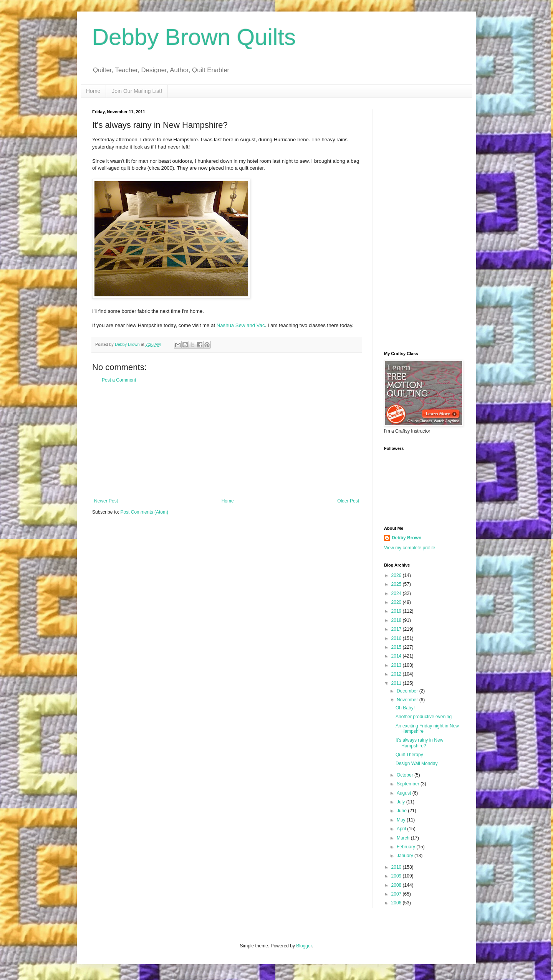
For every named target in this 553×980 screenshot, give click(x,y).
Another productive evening (424, 717)
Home (93, 91)
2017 (397, 629)
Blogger (304, 946)
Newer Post (106, 501)
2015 (397, 647)
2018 (397, 620)
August (405, 793)
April (402, 829)
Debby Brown (406, 538)
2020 (397, 602)
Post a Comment (119, 380)
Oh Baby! (405, 708)
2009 (397, 876)
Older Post (348, 501)
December (408, 691)
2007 (397, 894)
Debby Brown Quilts (194, 37)
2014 (397, 656)
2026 (397, 575)
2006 (397, 903)
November (408, 700)
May (402, 820)
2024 (397, 593)
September (409, 784)
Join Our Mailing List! (137, 91)
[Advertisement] (227, 441)
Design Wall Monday (417, 764)
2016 (397, 638)
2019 (397, 611)
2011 (397, 683)
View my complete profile (410, 548)
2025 (397, 584)
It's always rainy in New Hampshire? (419, 743)
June (402, 811)
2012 (397, 674)
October (406, 775)
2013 (397, 665)
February (406, 847)
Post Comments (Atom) (144, 512)
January (406, 856)
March (404, 838)
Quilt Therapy (409, 755)
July (402, 802)
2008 (397, 885)
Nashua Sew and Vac (241, 325)
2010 (397, 867)
